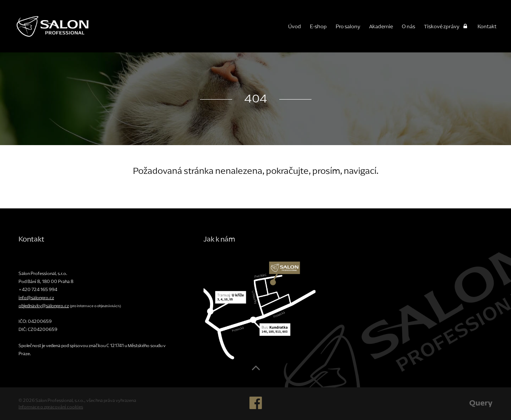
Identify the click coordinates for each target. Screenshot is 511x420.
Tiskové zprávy (446, 26)
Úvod (295, 26)
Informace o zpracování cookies (51, 407)
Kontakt (487, 26)
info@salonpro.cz (36, 297)
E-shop (318, 26)
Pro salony (348, 26)
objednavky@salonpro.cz (44, 306)
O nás (408, 26)
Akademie (381, 26)
